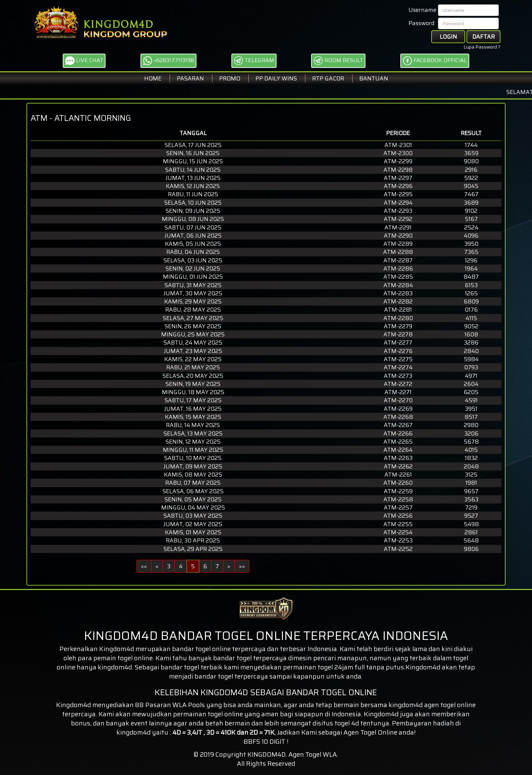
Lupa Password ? (482, 47)
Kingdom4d (117, 649)
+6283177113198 (168, 61)
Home (153, 78)
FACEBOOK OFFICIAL (435, 61)
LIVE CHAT (84, 61)
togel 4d (347, 723)
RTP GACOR (328, 78)
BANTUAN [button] (374, 78)
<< (144, 566)
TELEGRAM (254, 61)
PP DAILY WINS (276, 78)
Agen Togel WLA (313, 754)
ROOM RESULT (338, 61)
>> (242, 566)
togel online (458, 705)
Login (448, 37)
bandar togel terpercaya (231, 676)
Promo (230, 78)
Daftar (483, 37)
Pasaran (190, 78)
